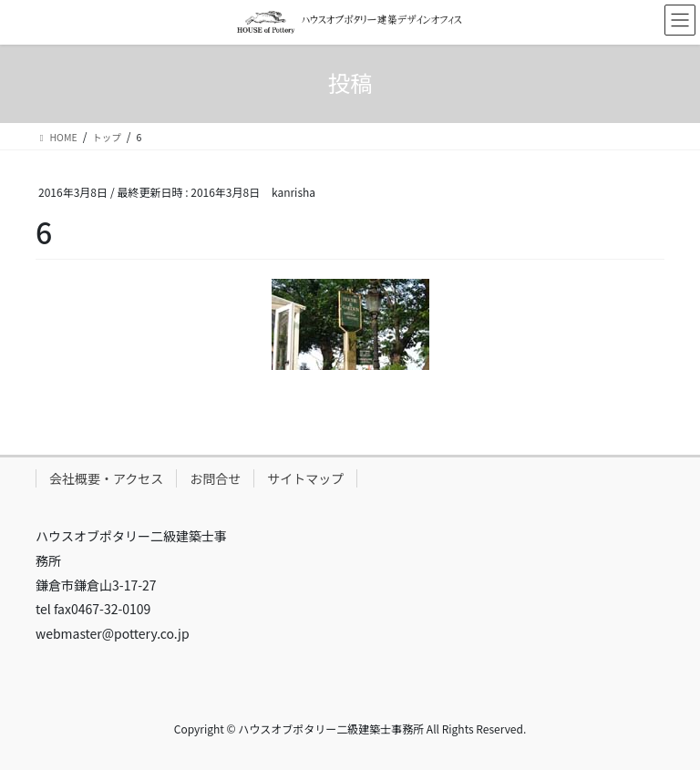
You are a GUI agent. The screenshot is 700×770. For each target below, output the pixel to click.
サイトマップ (305, 478)
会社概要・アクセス (106, 478)
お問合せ (215, 478)
